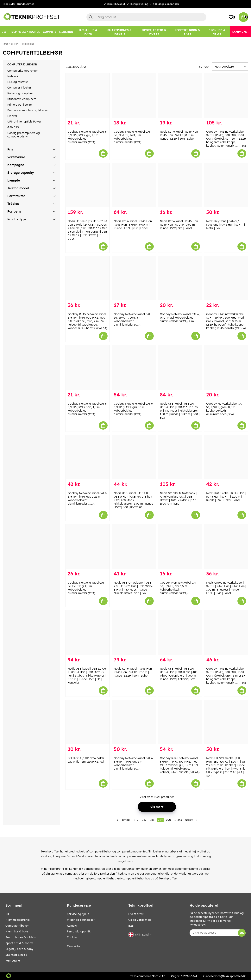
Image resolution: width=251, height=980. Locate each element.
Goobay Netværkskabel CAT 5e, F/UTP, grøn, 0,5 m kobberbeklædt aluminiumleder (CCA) (225, 409)
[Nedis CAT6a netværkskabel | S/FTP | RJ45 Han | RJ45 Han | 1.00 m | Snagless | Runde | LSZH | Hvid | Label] (226, 546)
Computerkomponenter (22, 71)
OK (242, 933)
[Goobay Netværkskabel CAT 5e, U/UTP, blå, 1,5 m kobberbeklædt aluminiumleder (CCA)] (180, 546)
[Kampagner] (241, 32)
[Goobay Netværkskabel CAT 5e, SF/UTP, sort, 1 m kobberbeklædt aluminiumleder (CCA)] (134, 96)
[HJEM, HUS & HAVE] (88, 32)
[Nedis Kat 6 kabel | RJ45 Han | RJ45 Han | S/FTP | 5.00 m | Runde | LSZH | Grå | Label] (134, 185)
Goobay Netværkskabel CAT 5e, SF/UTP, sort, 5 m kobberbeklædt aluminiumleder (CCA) (132, 319)
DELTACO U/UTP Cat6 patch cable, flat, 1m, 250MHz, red (86, 760)
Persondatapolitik (79, 931)
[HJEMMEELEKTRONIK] (25, 32)
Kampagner (13, 961)
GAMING (13, 127)
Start (5, 44)
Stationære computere (22, 99)
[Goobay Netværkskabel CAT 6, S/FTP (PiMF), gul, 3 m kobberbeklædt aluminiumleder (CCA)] (134, 722)
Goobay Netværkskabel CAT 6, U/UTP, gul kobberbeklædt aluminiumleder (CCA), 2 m (180, 318)
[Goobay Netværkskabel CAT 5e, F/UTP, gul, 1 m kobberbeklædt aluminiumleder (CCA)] (88, 546)
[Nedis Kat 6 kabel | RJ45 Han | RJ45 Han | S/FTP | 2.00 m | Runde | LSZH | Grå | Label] (226, 457)
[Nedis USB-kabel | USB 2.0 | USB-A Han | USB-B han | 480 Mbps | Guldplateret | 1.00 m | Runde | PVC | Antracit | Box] (180, 632)
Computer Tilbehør (19, 88)
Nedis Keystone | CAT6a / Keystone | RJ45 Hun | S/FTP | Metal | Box (226, 225)
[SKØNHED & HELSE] (217, 32)
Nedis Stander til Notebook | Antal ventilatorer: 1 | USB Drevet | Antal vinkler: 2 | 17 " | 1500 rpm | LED (179, 498)
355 (180, 820)
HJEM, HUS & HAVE (17, 931)
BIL (7, 914)
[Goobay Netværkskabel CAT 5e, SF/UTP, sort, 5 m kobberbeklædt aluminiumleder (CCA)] (134, 278)
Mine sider (9, 4)
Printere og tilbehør (20, 105)
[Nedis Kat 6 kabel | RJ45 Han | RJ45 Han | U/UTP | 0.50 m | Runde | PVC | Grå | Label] (180, 185)
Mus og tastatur (18, 82)
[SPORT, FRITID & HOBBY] (154, 32)
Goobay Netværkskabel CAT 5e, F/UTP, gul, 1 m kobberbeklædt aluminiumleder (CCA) (86, 588)
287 (144, 820)
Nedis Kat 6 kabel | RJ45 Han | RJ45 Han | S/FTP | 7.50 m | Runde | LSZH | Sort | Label (133, 672)
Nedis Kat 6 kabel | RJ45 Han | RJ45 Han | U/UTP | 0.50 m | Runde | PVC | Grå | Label (180, 225)
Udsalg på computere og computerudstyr (24, 135)
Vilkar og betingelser (81, 920)
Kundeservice (26, 4)
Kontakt (72, 926)
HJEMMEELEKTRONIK (18, 920)
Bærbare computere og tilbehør (28, 110)
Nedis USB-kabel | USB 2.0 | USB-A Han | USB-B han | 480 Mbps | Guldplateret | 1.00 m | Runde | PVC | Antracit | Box (179, 674)
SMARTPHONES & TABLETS (21, 937)
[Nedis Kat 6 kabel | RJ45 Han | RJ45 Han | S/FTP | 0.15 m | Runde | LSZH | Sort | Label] (180, 96)
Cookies (72, 937)
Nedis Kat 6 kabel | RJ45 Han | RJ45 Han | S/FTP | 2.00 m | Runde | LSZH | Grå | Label (226, 497)
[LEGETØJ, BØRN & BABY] (188, 32)
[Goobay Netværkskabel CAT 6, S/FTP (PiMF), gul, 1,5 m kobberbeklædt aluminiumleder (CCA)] (88, 96)
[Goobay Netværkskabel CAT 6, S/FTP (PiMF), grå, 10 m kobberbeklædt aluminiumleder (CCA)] (134, 367)
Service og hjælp (78, 914)
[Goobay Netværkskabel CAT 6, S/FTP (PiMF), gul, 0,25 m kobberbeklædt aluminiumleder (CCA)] (88, 457)
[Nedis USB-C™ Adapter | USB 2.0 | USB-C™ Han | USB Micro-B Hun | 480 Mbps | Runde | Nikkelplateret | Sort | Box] (134, 546)
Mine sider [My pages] (74, 946)
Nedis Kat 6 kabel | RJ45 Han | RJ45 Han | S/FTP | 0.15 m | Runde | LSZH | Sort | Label (180, 135)
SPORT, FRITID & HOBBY (19, 943)
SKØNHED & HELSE (16, 955)
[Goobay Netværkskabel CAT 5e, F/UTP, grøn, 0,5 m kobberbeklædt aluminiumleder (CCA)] (226, 367)
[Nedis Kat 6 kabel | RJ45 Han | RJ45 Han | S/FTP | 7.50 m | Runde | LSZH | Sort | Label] (134, 632)
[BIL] (4, 32)
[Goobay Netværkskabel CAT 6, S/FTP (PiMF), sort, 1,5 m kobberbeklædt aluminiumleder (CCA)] (88, 367)
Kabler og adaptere (20, 93)
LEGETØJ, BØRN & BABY (19, 949)
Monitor (12, 116)
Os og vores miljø (140, 920)
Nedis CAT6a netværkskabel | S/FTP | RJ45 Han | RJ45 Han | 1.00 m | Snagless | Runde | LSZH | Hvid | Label (226, 588)
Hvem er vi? (136, 914)
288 (152, 820)
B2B (131, 926)
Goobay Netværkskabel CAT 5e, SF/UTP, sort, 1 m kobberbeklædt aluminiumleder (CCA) (132, 137)
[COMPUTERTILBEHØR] (58, 32)
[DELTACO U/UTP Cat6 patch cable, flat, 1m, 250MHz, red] (88, 722)
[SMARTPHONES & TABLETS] (119, 32)
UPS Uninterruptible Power (24, 122)
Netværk (13, 76)
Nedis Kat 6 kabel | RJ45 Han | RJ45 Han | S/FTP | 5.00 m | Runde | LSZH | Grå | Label (133, 225)
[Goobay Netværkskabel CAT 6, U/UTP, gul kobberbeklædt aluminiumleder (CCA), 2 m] (180, 278)
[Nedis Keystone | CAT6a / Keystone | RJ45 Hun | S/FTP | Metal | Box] (226, 185)
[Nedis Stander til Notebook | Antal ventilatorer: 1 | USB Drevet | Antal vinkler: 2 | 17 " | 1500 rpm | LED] (180, 457)
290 (169, 820)
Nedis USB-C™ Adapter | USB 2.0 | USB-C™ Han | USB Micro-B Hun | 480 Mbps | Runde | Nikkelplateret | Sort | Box (133, 588)
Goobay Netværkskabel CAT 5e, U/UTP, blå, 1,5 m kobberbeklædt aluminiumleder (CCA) (178, 588)
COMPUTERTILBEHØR (23, 44)
